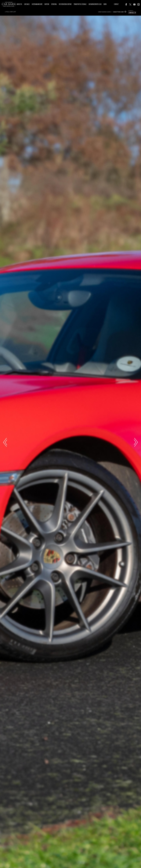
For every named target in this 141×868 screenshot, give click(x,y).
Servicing (54, 4)
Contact (116, 4)
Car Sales (27, 4)
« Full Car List (10, 12)
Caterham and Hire (37, 4)
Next (136, 442)
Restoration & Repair (65, 4)
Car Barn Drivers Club (95, 4)
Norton (47, 4)
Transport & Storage (80, 4)
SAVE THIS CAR (120, 12)
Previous (5, 442)
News (105, 4)
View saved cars (104, 12)
